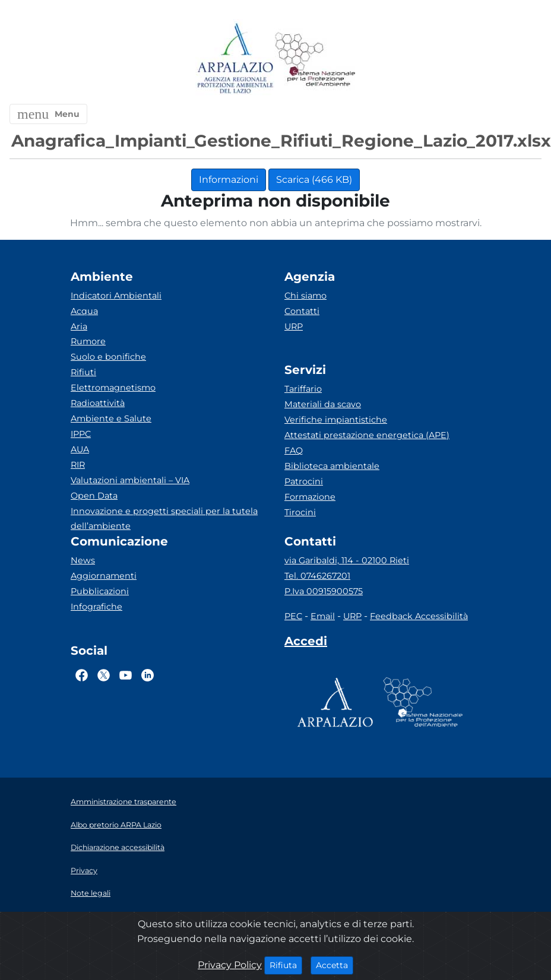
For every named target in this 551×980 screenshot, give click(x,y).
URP (294, 326)
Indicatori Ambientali (116, 296)
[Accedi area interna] (306, 643)
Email (323, 616)
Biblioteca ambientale (332, 466)
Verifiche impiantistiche (336, 420)
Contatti (302, 311)
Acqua (84, 311)
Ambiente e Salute (111, 418)
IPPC (81, 434)
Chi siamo (305, 296)
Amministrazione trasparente (123, 802)
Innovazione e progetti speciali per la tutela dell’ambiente (164, 519)
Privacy (84, 870)
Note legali (91, 893)
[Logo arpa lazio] (235, 59)
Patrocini (304, 481)
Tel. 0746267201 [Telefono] (317, 576)
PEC (293, 616)
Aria (79, 326)
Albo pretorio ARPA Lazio (116, 825)
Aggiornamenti (104, 576)
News (83, 560)
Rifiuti (83, 372)
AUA (80, 449)
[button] (48, 114)
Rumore (88, 341)
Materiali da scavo (323, 404)
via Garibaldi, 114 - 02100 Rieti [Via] (347, 560)
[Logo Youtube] (126, 675)
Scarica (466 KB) (314, 180)
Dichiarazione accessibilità (118, 847)
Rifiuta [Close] (286, 965)
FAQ (294, 451)
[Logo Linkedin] (148, 675)
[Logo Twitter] (104, 675)
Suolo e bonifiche (108, 357)
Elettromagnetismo (113, 388)
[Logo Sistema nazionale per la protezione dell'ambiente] (315, 59)
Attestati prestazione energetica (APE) (367, 435)
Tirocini (300, 512)
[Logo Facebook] (82, 675)
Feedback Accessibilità (419, 616)
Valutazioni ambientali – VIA (130, 480)
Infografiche (96, 607)
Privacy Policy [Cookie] (230, 965)
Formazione (310, 497)
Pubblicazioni (100, 591)
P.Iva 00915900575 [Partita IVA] (324, 591)
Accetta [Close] (335, 965)
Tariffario (303, 389)
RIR (78, 465)
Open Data (94, 496)
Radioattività (98, 403)
